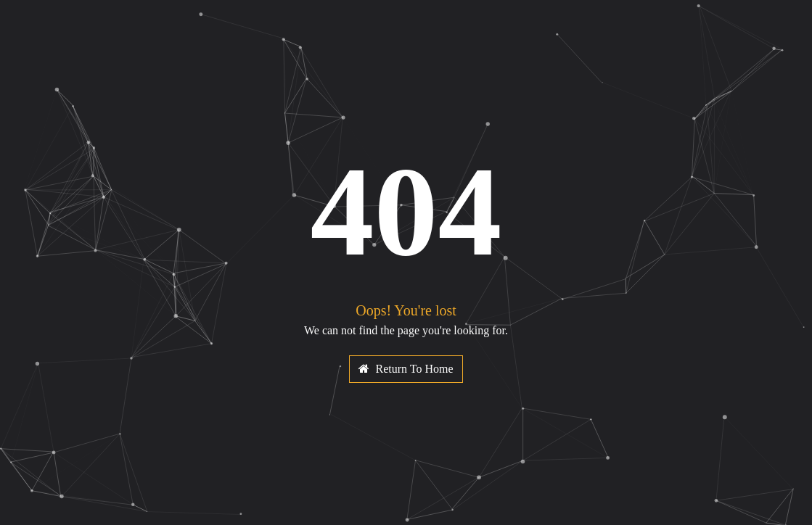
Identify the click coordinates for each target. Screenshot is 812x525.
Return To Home (406, 369)
